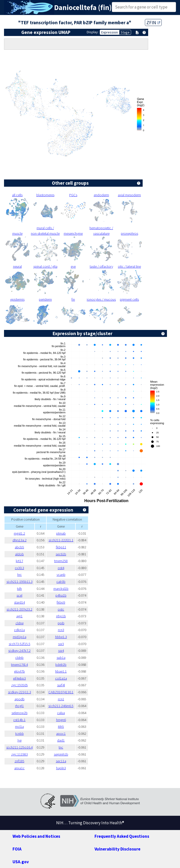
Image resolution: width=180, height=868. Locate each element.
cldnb (19, 658)
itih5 (61, 727)
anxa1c (19, 768)
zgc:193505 (20, 685)
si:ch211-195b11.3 (20, 582)
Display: (93, 32)
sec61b (61, 554)
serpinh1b (61, 754)
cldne (20, 623)
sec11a (61, 761)
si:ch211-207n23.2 (19, 609)
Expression (110, 32)
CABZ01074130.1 (61, 692)
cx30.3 (19, 568)
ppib (61, 623)
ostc (61, 609)
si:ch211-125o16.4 (19, 747)
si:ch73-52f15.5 (20, 644)
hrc (20, 575)
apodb (20, 699)
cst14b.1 (19, 720)
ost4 (61, 568)
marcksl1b (61, 589)
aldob (19, 554)
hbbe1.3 (61, 637)
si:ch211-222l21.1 (61, 540)
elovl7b (19, 671)
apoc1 (61, 734)
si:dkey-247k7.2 (19, 651)
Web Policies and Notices (36, 836)
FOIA (17, 849)
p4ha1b (61, 595)
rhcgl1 (19, 706)
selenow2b (20, 713)
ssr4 (61, 651)
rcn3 (61, 630)
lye (20, 740)
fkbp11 (61, 547)
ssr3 (61, 644)
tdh (19, 589)
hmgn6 (61, 720)
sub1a (61, 658)
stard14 (19, 602)
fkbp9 (61, 602)
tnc (61, 747)
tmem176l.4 (19, 665)
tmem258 (61, 561)
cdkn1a (19, 630)
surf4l (61, 685)
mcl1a (19, 727)
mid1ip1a (20, 637)
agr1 (19, 616)
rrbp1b (61, 616)
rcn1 (61, 699)
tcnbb (20, 734)
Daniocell (69, 7)
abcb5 (19, 547)
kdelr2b (61, 665)
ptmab (61, 533)
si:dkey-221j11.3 (20, 692)
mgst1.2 (19, 533)
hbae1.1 (61, 671)
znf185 (19, 761)
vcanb (61, 575)
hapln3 (61, 768)
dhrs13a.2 (20, 540)
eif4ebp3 (19, 678)
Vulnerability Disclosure (117, 849)
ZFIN (153, 22)
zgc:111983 (20, 754)
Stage (125, 32)
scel (19, 595)
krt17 (19, 561)
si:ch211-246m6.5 (61, 706)
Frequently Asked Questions (122, 836)
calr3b (61, 582)
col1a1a (61, 678)
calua (61, 713)
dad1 (61, 740)
